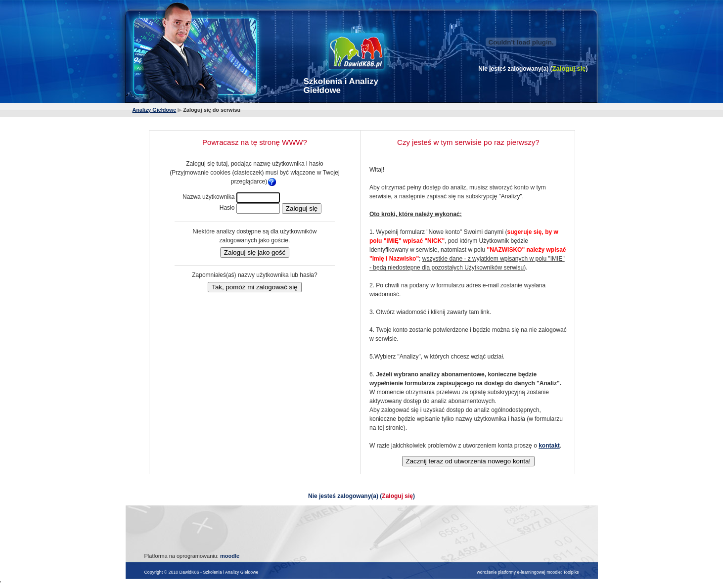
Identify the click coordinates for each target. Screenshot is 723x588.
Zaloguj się (569, 68)
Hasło (227, 208)
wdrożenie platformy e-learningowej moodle (519, 572)
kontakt (549, 446)
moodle (230, 556)
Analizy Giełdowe (155, 110)
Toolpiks (571, 572)
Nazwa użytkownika (208, 197)
